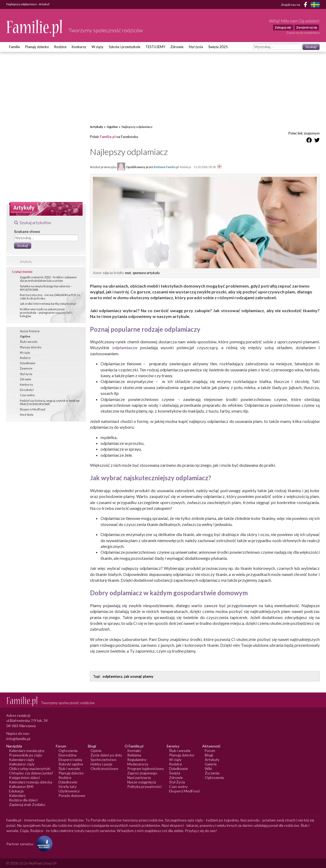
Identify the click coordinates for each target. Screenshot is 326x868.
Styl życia (196, 47)
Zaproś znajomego (142, 773)
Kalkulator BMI (21, 786)
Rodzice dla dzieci (23, 800)
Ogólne (25, 336)
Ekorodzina (67, 755)
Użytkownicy (69, 791)
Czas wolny (27, 395)
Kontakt (134, 751)
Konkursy (79, 47)
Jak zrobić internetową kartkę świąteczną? (48, 304)
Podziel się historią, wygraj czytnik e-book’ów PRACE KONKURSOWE (50, 402)
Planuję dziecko (37, 47)
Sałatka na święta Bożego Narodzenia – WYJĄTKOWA (46, 288)
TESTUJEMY (155, 47)
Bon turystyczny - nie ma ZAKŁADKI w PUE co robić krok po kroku (50, 297)
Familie (14, 47)
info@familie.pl (18, 739)
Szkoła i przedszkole (124, 47)
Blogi (209, 755)
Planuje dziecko (31, 347)
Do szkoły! (27, 390)
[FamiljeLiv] (315, 5)
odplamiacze (125, 347)
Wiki (208, 768)
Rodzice (60, 47)
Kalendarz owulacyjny (27, 751)
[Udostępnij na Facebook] (309, 141)
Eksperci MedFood (33, 409)
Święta (175, 773)
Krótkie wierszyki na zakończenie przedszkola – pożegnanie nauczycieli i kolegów (46, 313)
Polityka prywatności (144, 786)
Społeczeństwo (103, 760)
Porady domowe (72, 795)
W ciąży (98, 47)
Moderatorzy (138, 764)
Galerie (211, 764)
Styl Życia (177, 782)
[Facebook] (306, 5)
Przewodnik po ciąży (26, 755)
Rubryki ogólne (71, 764)
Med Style (27, 415)
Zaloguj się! (283, 27)
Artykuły (26, 262)
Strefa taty (67, 786)
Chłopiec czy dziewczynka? (31, 773)
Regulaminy (137, 760)
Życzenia (212, 773)
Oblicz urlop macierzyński (30, 768)
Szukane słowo (27, 231)
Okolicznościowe (104, 768)
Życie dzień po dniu (106, 755)
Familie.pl (108, 137)
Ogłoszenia (68, 751)
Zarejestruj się (307, 27)
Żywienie (26, 368)
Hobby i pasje (101, 764)
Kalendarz (17, 795)
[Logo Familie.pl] (35, 28)
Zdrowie (177, 47)
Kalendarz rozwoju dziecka (31, 782)
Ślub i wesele (29, 342)
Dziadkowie (28, 363)
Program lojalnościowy (146, 768)
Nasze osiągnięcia (142, 782)
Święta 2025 (218, 47)
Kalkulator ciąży (22, 764)
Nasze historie (30, 331)
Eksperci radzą (70, 760)
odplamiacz (112, 676)
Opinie (96, 751)
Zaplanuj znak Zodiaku (27, 804)
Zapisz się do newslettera (303, 33)
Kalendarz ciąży (22, 760)
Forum (210, 751)
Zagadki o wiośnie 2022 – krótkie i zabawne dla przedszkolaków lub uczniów (48, 279)
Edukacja (16, 791)
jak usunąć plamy (139, 676)
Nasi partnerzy (139, 777)
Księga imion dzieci (24, 777)
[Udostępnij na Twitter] (317, 141)
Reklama (134, 755)
